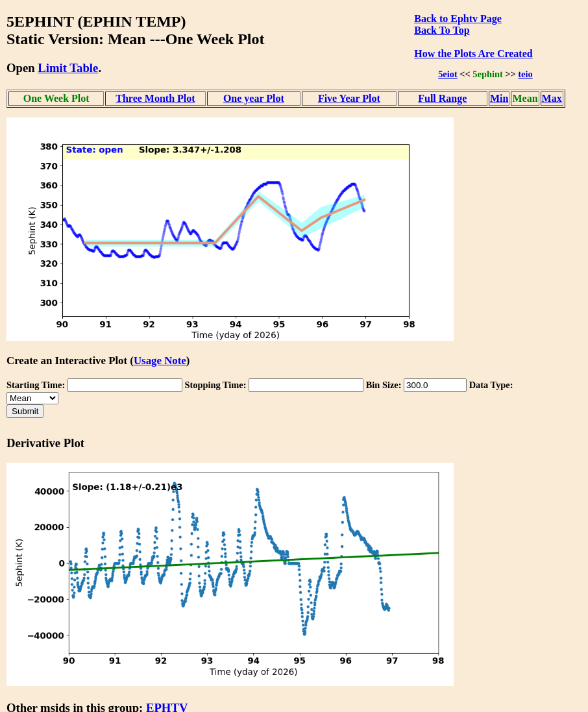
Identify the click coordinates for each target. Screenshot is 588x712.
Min (499, 98)
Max (552, 98)
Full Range (442, 98)
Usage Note (160, 361)
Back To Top (442, 30)
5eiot (448, 74)
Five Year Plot (349, 98)
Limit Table (68, 68)
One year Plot (254, 98)
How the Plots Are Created (473, 54)
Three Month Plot (155, 98)
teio (525, 74)
